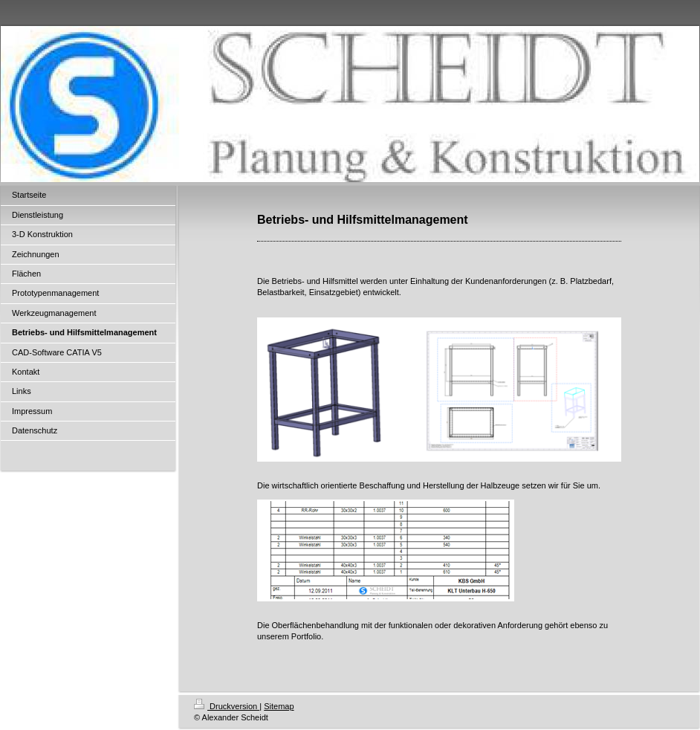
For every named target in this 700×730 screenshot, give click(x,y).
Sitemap (279, 706)
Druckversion (227, 706)
